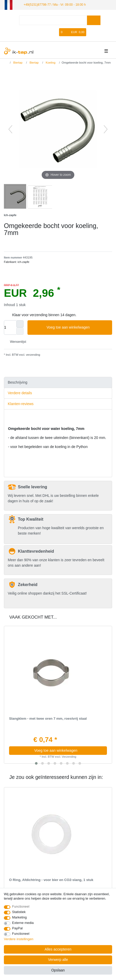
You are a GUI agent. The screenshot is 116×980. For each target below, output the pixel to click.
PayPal (17, 928)
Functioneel (21, 906)
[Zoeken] (94, 20)
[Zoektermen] (53, 20)
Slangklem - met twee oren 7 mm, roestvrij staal (48, 719)
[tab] (58, 382)
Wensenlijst (16, 342)
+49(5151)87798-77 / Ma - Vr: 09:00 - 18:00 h (55, 5)
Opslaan (58, 970)
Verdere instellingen (19, 939)
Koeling (50, 63)
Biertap (17, 63)
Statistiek (19, 912)
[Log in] (39, 32)
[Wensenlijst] (55, 32)
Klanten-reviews (21, 404)
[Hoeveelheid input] (10, 328)
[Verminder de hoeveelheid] (20, 331)
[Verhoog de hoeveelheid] (20, 324)
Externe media (23, 923)
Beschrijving (17, 382)
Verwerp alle (58, 960)
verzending (33, 355)
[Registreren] (48, 32)
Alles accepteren (58, 949)
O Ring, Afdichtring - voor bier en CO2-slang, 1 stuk (51, 880)
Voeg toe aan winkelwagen (77, 328)
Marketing (20, 917)
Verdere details (20, 393)
